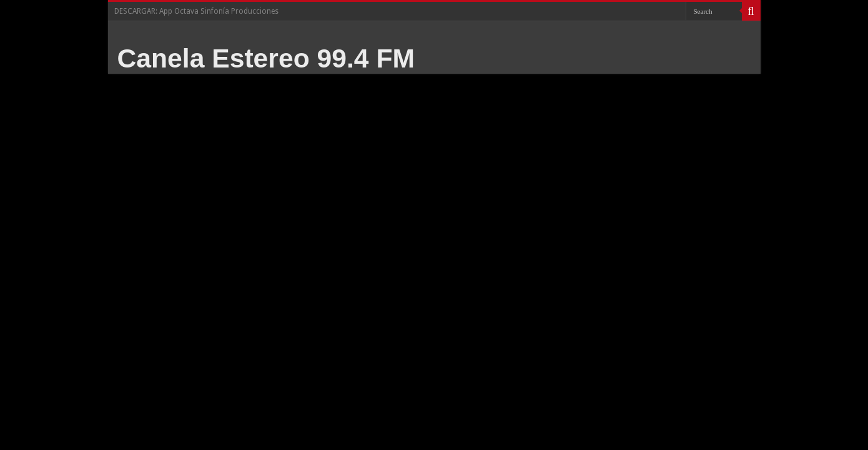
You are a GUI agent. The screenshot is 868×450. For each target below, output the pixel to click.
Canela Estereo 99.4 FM (266, 58)
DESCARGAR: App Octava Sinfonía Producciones (196, 11)
